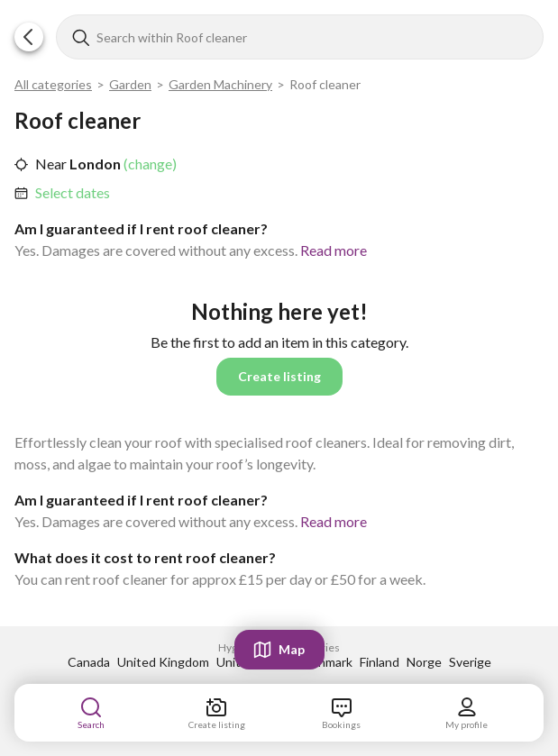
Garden (130, 84)
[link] (73, 193)
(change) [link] (149, 164)
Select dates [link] (73, 192)
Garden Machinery (220, 84)
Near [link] (51, 164)
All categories (53, 84)
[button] (29, 37)
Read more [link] (334, 250)
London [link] (94, 164)
